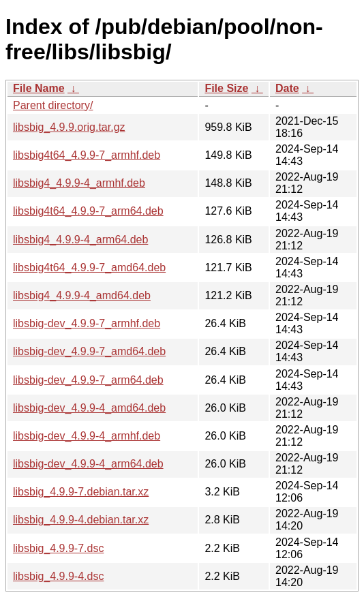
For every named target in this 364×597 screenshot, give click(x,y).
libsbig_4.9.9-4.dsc (58, 576)
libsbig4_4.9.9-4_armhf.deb (79, 183)
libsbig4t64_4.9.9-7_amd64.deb (89, 267)
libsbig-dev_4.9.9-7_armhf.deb (87, 323)
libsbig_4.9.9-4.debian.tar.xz (81, 520)
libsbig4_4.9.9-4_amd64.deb (82, 295)
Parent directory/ (53, 105)
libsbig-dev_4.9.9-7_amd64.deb (89, 351)
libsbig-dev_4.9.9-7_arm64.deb (88, 380)
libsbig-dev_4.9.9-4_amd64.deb (89, 408)
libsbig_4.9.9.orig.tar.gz (69, 127)
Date (287, 88)
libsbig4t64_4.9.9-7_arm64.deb (88, 211)
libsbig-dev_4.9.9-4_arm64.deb (88, 464)
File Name (39, 88)
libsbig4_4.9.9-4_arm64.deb (80, 240)
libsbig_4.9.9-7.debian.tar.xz (81, 492)
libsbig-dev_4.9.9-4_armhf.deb (87, 436)
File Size (226, 88)
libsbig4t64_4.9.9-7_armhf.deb (87, 155)
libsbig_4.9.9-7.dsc (58, 548)
